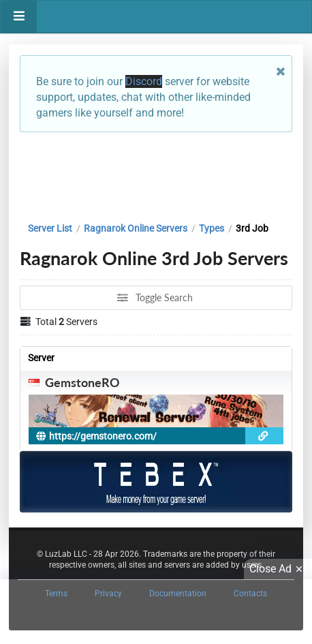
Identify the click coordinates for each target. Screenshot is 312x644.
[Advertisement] (156, 174)
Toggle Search (155, 297)
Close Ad (278, 569)
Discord (144, 81)
